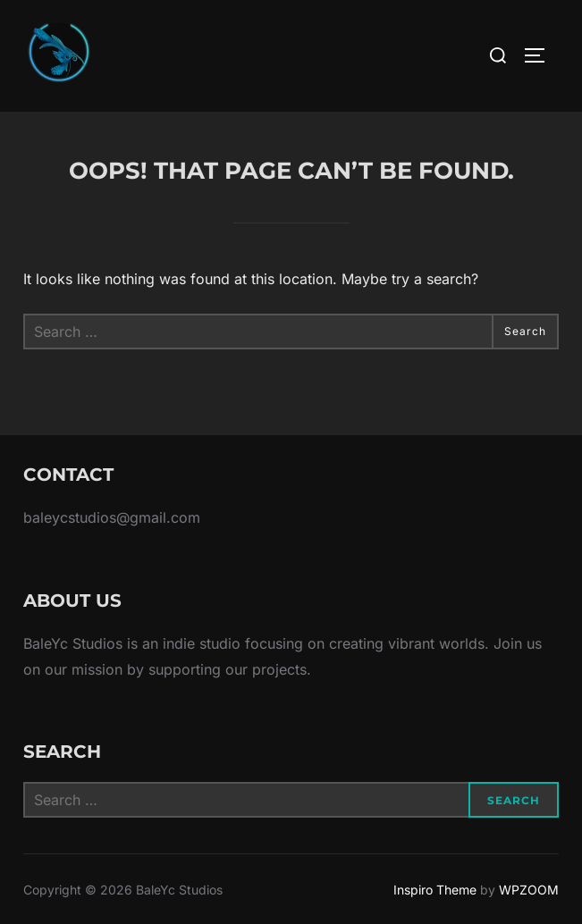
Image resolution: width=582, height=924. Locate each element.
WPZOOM (529, 890)
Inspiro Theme (435, 890)
